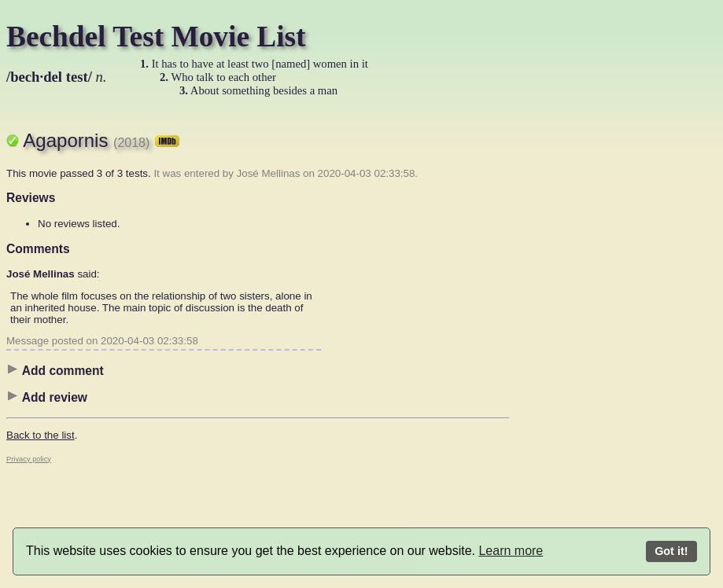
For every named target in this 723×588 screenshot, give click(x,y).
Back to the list (41, 435)
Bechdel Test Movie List (156, 37)
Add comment (55, 370)
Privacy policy (29, 459)
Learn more (511, 551)
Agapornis (101, 140)
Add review (47, 397)
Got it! (671, 551)
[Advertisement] (573, 350)
